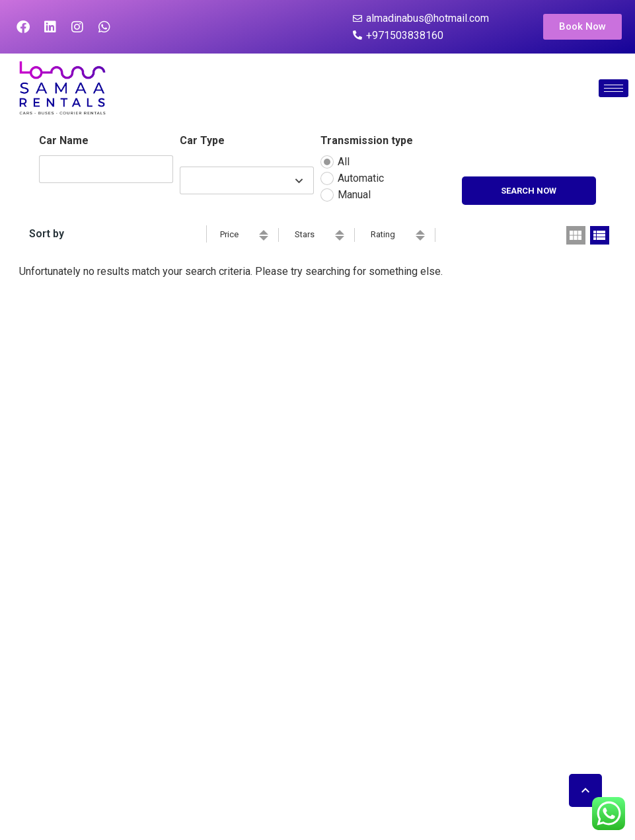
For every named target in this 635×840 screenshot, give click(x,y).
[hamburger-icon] (614, 88)
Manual (354, 195)
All (344, 162)
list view (600, 235)
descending (264, 238)
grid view (576, 235)
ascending (264, 232)
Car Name (64, 140)
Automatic (361, 178)
